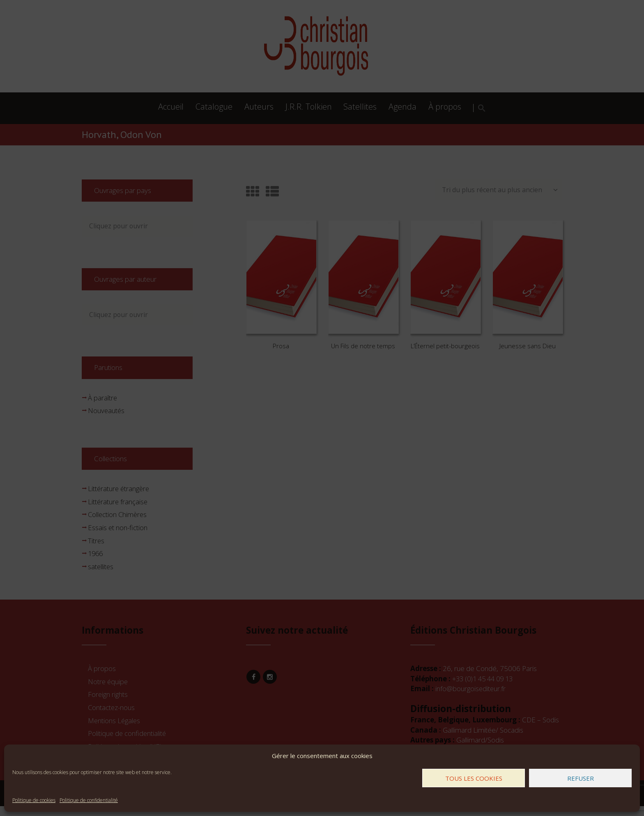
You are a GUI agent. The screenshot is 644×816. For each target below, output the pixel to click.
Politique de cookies (34, 800)
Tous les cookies (474, 778)
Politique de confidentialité (89, 800)
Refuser (581, 778)
